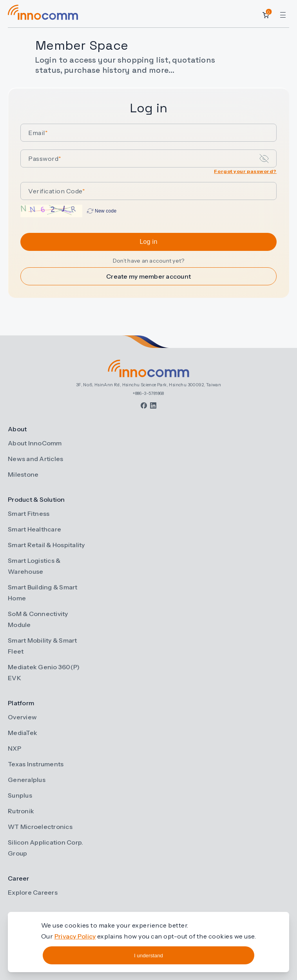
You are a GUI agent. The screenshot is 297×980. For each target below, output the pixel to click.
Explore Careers (33, 892)
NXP (14, 748)
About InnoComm (35, 443)
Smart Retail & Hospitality (46, 545)
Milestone (23, 474)
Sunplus (20, 795)
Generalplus (27, 780)
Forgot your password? (245, 171)
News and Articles (35, 459)
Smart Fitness (29, 513)
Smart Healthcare (34, 529)
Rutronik (21, 811)
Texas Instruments (36, 764)
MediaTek (23, 733)
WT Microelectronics (40, 827)
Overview (22, 717)
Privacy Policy (75, 936)
